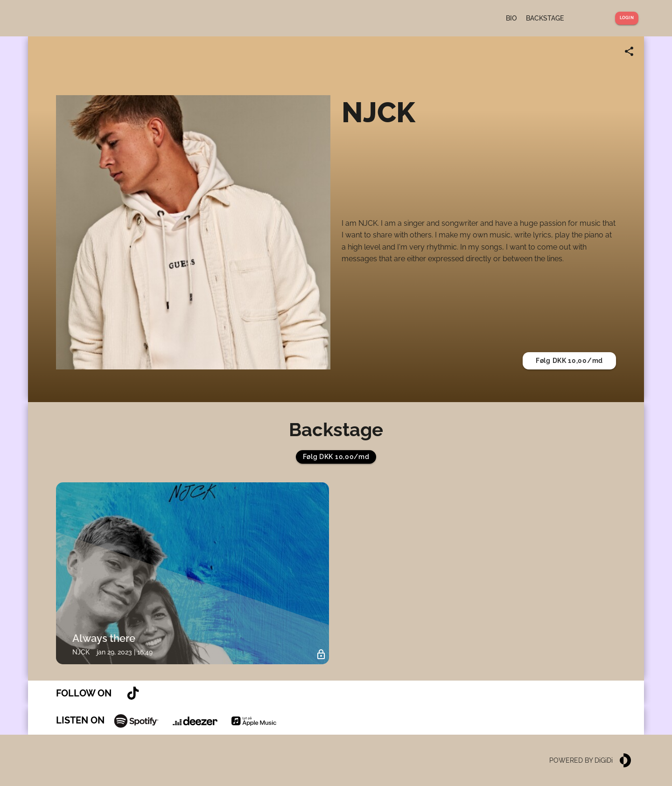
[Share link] (629, 51)
